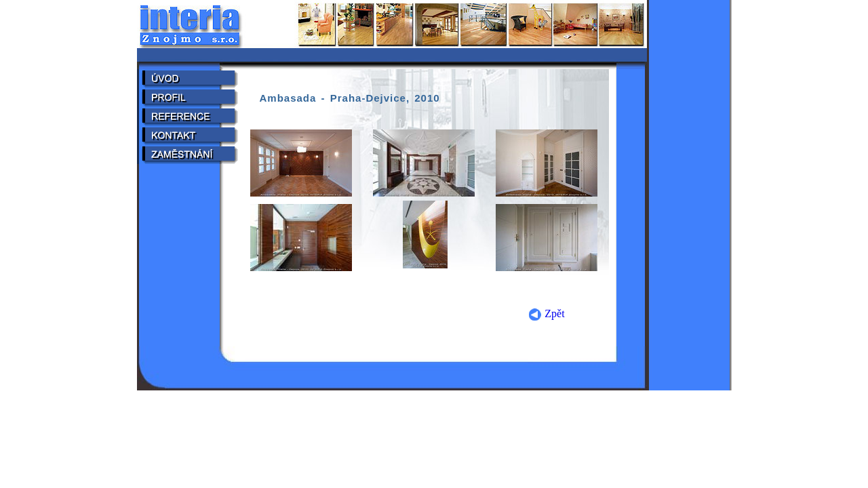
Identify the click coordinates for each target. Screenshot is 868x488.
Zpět (546, 313)
